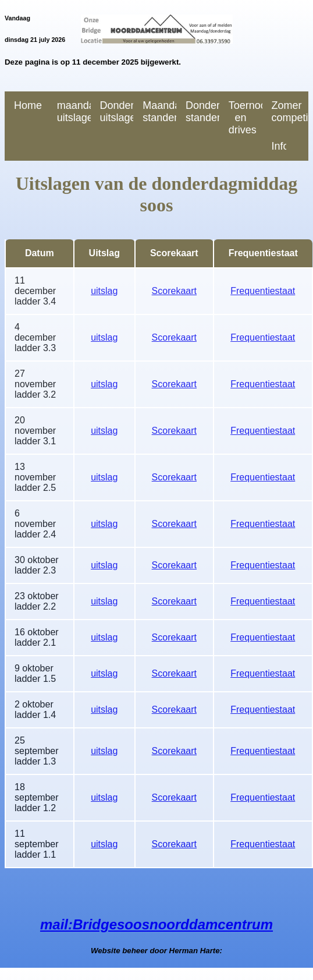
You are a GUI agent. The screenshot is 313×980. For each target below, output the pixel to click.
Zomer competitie (289, 112)
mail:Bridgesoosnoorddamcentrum (156, 924)
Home (28, 105)
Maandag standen (159, 112)
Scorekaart (174, 291)
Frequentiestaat (263, 291)
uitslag (104, 291)
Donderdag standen (202, 112)
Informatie (279, 146)
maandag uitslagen (74, 112)
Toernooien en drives (246, 118)
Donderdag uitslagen (117, 112)
